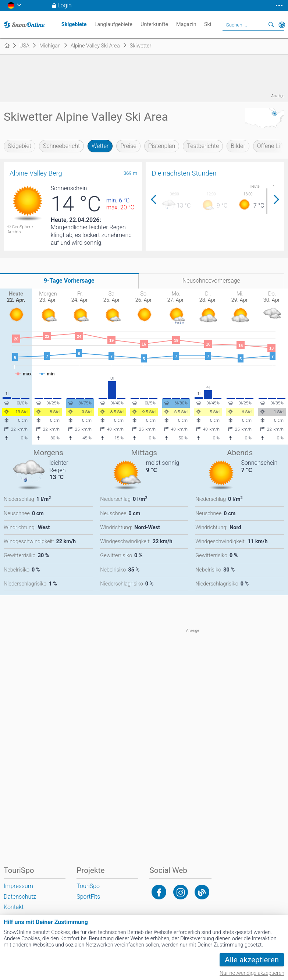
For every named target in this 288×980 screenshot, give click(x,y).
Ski (208, 24)
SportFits (88, 897)
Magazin (186, 24)
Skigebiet (19, 146)
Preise (128, 146)
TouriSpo (88, 886)
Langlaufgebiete (113, 24)
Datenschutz (20, 897)
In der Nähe (282, 25)
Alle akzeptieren (252, 960)
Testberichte (203, 146)
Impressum (18, 886)
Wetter (100, 146)
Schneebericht (61, 146)
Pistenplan (162, 146)
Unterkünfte (154, 24)
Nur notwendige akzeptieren (252, 973)
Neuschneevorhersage (211, 281)
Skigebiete (74, 24)
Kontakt (14, 907)
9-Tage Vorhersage (69, 281)
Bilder (238, 146)
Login (65, 5)
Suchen (271, 25)
